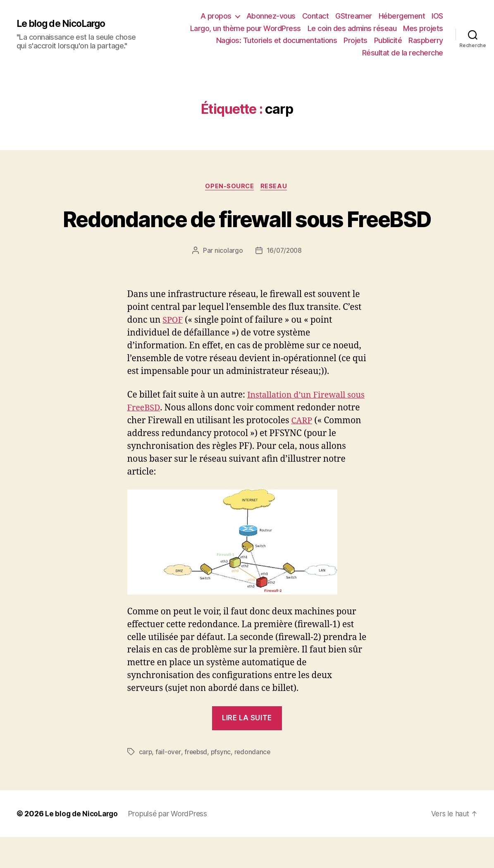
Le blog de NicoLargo (64, 24)
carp (146, 783)
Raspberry (426, 40)
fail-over (169, 783)
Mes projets (423, 28)
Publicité (388, 40)
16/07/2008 (284, 281)
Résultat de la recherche (403, 53)
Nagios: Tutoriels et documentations (277, 40)
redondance (254, 783)
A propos (216, 16)
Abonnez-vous (271, 16)
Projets (356, 40)
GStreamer (354, 16)
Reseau (276, 187)
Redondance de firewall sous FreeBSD (247, 234)
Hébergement (402, 16)
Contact (316, 16)
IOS (437, 16)
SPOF (173, 351)
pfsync (223, 783)
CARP (327, 452)
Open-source (230, 187)
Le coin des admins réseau (352, 28)
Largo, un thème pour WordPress (246, 28)
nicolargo (228, 281)
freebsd (197, 783)
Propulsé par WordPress (170, 845)
